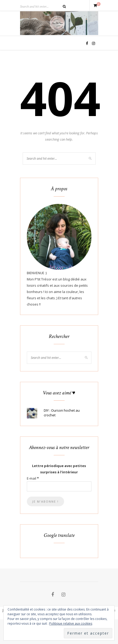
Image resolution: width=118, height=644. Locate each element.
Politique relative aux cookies (71, 623)
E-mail (33, 478)
